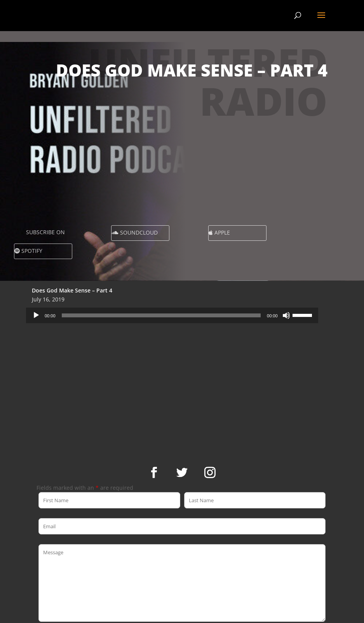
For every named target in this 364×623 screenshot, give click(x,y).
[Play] (36, 315)
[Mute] (286, 315)
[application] (172, 315)
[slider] (161, 315)
